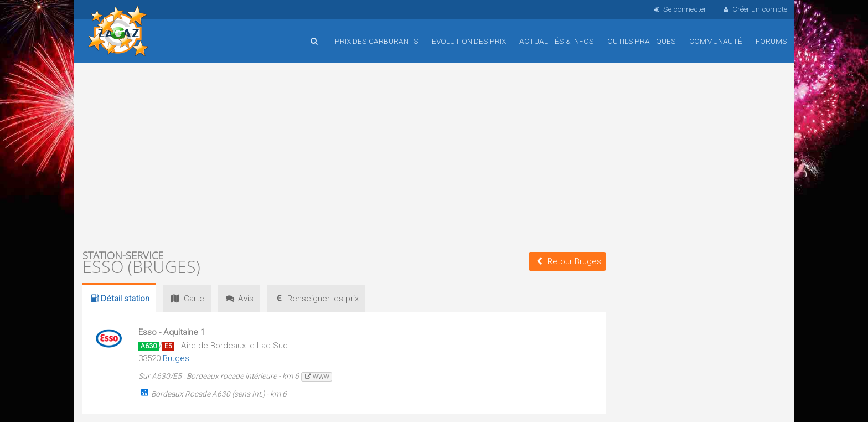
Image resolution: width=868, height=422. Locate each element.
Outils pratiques (642, 41)
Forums (771, 41)
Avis (239, 299)
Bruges (176, 358)
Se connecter (679, 9)
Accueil (118, 33)
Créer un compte (755, 9)
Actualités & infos (557, 41)
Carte (187, 299)
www (316, 377)
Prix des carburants (377, 41)
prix (316, 299)
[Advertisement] (344, 155)
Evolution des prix (469, 41)
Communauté (716, 41)
